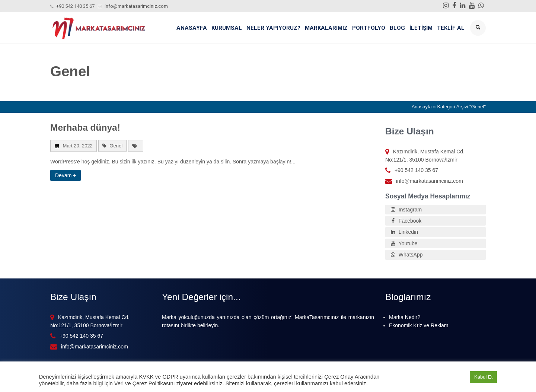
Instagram (405, 210)
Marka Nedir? (405, 317)
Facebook (405, 221)
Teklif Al (451, 28)
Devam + (66, 175)
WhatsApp (406, 255)
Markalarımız (326, 28)
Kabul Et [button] (483, 377)
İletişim (421, 28)
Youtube (403, 243)
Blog (397, 28)
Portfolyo (369, 28)
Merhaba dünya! (85, 128)
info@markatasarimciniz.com (136, 6)
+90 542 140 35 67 (75, 6)
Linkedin (403, 232)
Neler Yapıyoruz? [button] (273, 28)
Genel (116, 146)
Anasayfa (192, 28)
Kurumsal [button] (227, 28)
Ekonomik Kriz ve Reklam (419, 325)
